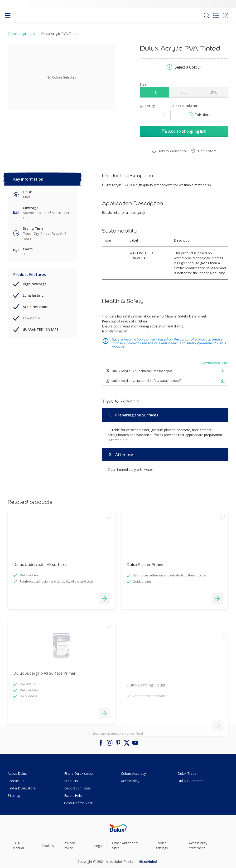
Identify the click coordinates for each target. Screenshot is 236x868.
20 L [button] (214, 92)
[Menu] (8, 15)
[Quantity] (154, 115)
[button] (226, 15)
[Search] (207, 15)
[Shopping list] (216, 15)
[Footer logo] (118, 828)
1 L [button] (154, 92)
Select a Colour (184, 67)
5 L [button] (184, 92)
